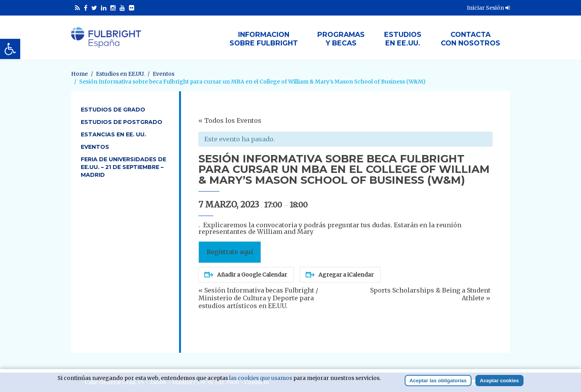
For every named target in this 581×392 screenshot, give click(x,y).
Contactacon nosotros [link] (471, 39)
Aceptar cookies (499, 381)
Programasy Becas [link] (341, 39)
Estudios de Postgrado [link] (122, 122)
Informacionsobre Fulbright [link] (264, 39)
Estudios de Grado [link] (113, 110)
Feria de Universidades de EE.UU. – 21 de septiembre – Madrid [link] (124, 167)
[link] (10, 49)
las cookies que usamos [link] (261, 379)
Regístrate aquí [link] (230, 252)
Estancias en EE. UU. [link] (113, 134)
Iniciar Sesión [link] (488, 8)
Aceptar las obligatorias (438, 381)
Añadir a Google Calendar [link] (246, 275)
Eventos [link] (95, 147)
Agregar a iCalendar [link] (340, 275)
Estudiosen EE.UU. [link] (403, 39)
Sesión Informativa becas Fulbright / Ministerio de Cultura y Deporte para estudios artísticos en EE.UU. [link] (258, 298)
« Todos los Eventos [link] (230, 120)
